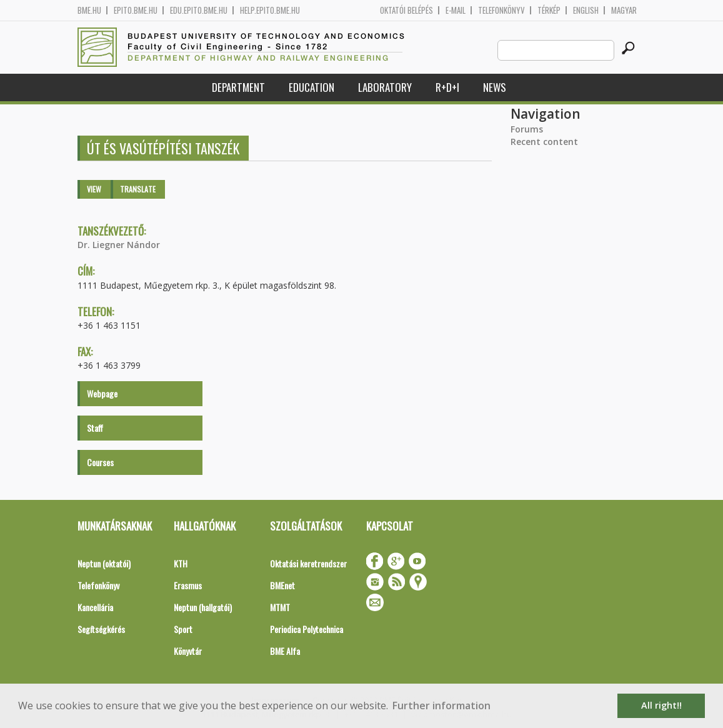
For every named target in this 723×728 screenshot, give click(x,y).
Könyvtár (188, 651)
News (495, 87)
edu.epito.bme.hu (199, 10)
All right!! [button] (661, 705)
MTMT (280, 607)
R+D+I (447, 87)
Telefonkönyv (501, 10)
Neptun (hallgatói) (203, 607)
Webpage (102, 393)
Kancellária (95, 607)
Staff (95, 428)
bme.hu (89, 10)
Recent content (544, 142)
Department (238, 87)
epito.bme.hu (136, 10)
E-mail (456, 10)
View (94, 189)
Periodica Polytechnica (307, 629)
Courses (100, 462)
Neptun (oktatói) (104, 563)
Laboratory (385, 87)
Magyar (624, 10)
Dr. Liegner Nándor (119, 245)
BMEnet (282, 585)
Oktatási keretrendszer (308, 563)
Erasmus (188, 585)
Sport (183, 629)
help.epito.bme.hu (270, 10)
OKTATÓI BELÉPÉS (406, 10)
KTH (181, 563)
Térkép (549, 10)
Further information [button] (441, 706)
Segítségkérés (101, 629)
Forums (527, 129)
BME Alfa (285, 651)
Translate (138, 189)
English (586, 10)
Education (312, 87)
